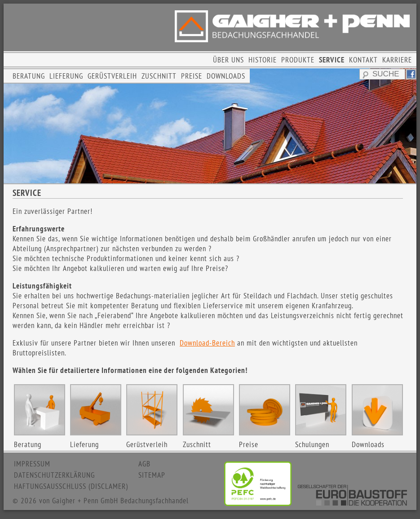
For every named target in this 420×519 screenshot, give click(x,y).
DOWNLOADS (226, 76)
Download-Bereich (207, 343)
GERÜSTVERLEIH (112, 76)
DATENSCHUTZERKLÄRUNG (54, 475)
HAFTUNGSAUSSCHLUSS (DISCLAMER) (71, 486)
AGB (144, 464)
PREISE (192, 76)
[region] (210, 126)
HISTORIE (263, 60)
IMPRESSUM (32, 464)
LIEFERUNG (66, 76)
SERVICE (332, 60)
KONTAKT (363, 60)
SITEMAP (152, 475)
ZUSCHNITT (159, 76)
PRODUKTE (298, 60)
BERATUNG (29, 76)
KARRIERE (397, 60)
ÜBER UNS (228, 60)
